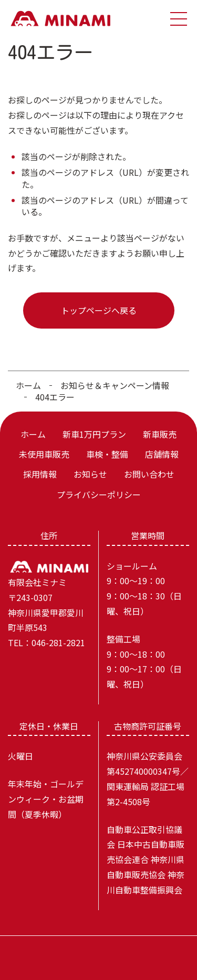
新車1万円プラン (94, 434)
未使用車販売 (44, 454)
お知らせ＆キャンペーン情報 (115, 385)
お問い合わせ (149, 474)
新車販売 (160, 434)
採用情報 (40, 474)
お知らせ (90, 474)
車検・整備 (107, 454)
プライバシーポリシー (99, 494)
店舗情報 (162, 454)
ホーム (28, 385)
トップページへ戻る (99, 310)
